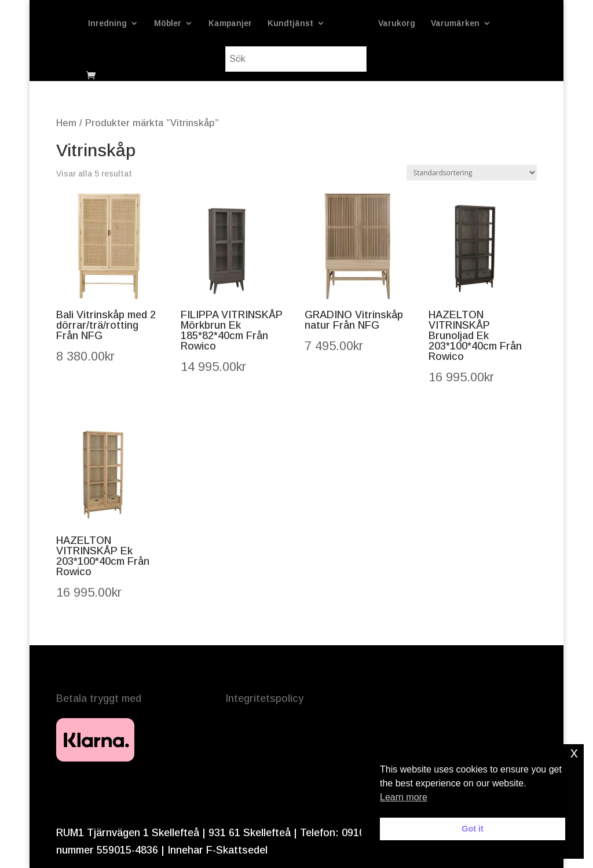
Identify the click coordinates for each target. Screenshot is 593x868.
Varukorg (468, 23)
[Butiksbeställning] (472, 173)
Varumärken (211, 59)
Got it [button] (473, 829)
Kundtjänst (295, 23)
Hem (66, 123)
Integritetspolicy (264, 698)
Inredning (112, 23)
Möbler (172, 23)
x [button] (574, 753)
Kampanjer (235, 23)
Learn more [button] (404, 797)
